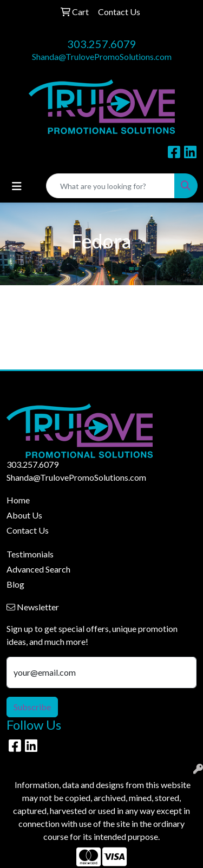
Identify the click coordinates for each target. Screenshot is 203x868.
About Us (24, 515)
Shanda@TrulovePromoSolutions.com (102, 56)
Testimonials (30, 554)
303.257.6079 (102, 44)
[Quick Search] (110, 186)
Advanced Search (38, 569)
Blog (15, 584)
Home (18, 500)
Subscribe (32, 707)
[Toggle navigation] (17, 186)
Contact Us (28, 530)
